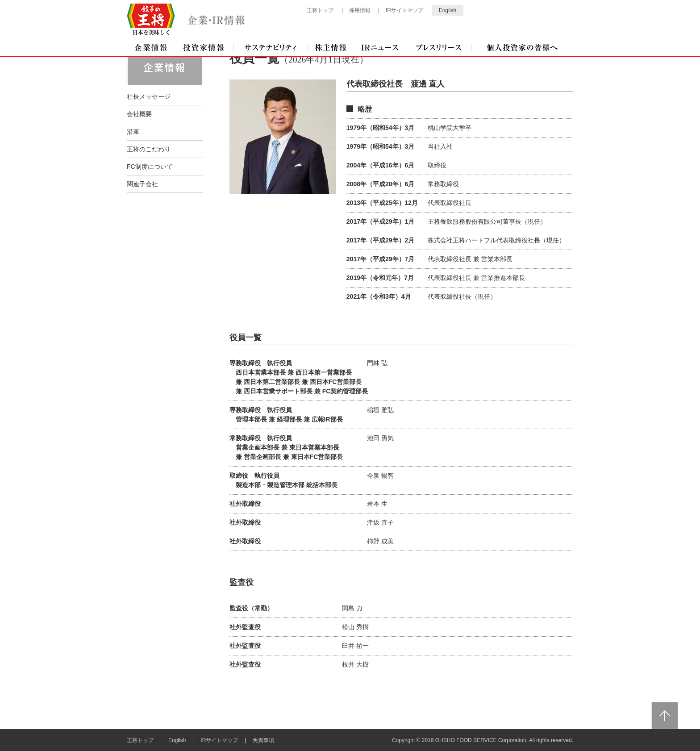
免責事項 (263, 740)
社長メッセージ (149, 96)
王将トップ (320, 10)
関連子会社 (142, 184)
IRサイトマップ (404, 10)
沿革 (133, 131)
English (448, 10)
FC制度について (150, 166)
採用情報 (360, 10)
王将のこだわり (149, 149)
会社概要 (139, 113)
